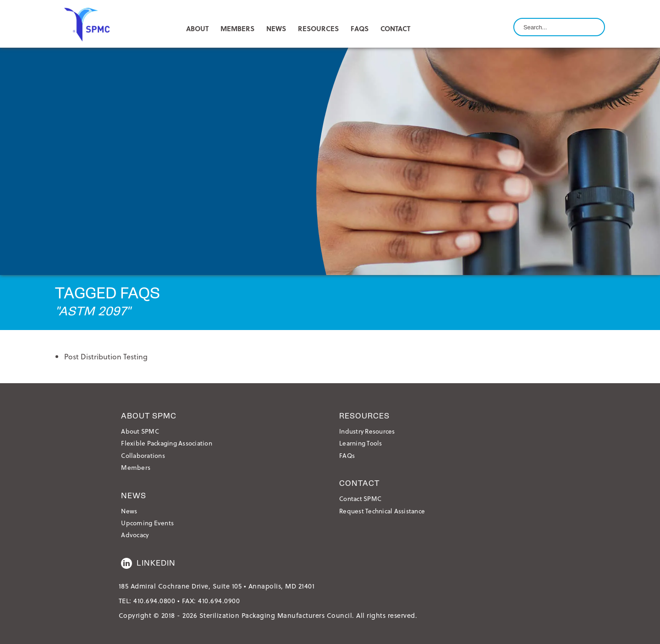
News (129, 511)
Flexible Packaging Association (167, 443)
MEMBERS (237, 28)
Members (136, 467)
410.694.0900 (219, 601)
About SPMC (140, 431)
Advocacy (135, 535)
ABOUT (197, 28)
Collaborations (143, 455)
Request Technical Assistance (382, 511)
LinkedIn (148, 563)
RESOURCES (318, 28)
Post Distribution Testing (106, 356)
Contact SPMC (360, 498)
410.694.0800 (154, 601)
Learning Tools (361, 443)
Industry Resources (367, 431)
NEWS (276, 28)
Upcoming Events (147, 523)
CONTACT (395, 28)
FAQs (360, 28)
